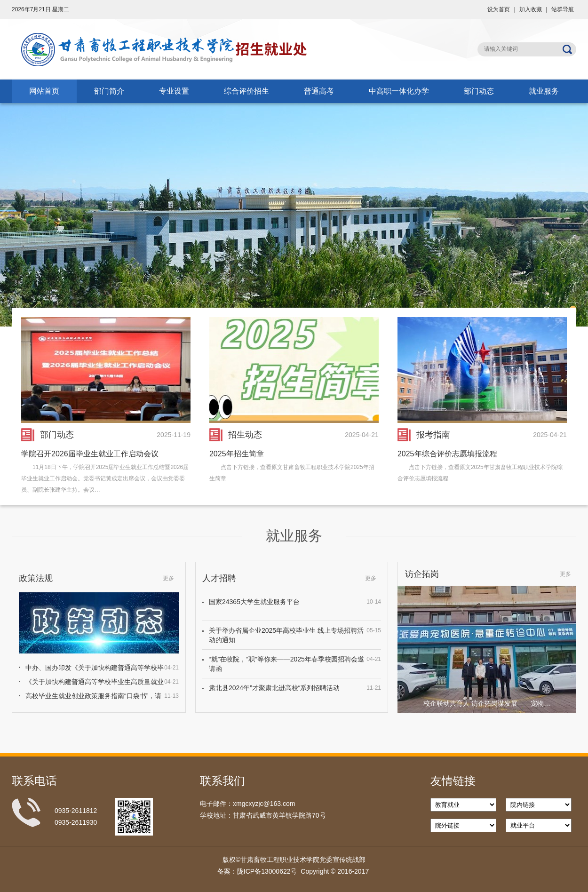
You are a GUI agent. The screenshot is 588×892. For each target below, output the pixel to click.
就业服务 (544, 91)
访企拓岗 (422, 574)
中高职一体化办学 (399, 91)
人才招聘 (219, 578)
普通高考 (319, 91)
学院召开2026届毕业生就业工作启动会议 (90, 454)
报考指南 (433, 435)
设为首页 (499, 9)
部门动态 (479, 91)
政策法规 (36, 578)
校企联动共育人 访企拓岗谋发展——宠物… (487, 703)
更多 (168, 578)
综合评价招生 (246, 91)
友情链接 (453, 781)
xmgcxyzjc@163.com (264, 804)
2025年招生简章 (237, 454)
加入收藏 (531, 9)
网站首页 (44, 91)
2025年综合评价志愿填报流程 (447, 454)
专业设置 (174, 91)
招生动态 (245, 435)
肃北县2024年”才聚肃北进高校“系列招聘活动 (274, 688)
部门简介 (109, 91)
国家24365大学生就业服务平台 (254, 602)
